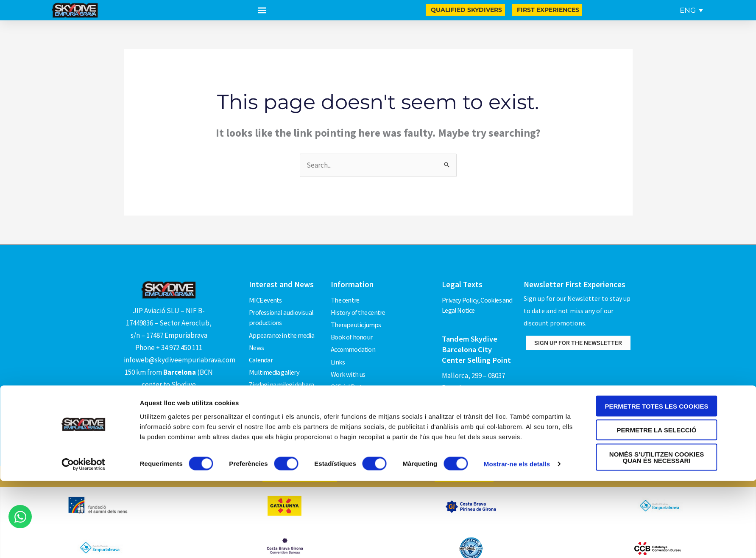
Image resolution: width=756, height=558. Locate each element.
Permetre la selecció (657, 507)
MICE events (266, 299)
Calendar (261, 353)
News (257, 342)
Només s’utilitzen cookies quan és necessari (657, 534)
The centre (346, 299)
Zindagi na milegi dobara (282, 375)
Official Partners (352, 375)
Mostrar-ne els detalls (517, 541)
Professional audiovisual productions (282, 315)
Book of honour (352, 331)
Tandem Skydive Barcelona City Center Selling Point (477, 348)
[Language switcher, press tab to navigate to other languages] (691, 10)
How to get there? (169, 412)
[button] (262, 10)
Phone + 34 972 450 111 (169, 348)
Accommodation (354, 342)
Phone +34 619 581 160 (475, 398)
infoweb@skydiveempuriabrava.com (180, 360)
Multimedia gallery (275, 364)
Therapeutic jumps (357, 320)
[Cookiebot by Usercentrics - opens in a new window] (83, 541)
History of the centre (359, 310)
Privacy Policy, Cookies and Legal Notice (478, 304)
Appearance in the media (283, 331)
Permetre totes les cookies (657, 483)
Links (338, 353)
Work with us (348, 364)
